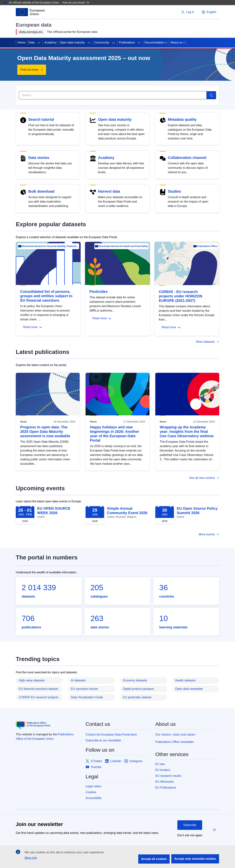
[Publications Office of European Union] (48, 725)
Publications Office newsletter (175, 742)
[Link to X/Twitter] (94, 761)
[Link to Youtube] (93, 767)
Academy (50, 42)
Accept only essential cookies (195, 859)
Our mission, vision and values (175, 735)
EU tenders (163, 770)
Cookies (91, 792)
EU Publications (166, 788)
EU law (160, 764)
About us (178, 42)
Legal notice (93, 786)
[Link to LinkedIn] (113, 761)
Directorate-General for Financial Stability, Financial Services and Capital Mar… (50, 246)
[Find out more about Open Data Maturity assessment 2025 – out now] (32, 70)
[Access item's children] (39, 43)
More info (31, 858)
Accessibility (94, 798)
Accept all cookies (154, 859)
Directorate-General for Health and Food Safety (123, 246)
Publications (127, 42)
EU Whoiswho (164, 782)
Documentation (156, 42)
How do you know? (76, 2)
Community (102, 42)
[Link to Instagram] (133, 761)
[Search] (113, 95)
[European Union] (30, 12)
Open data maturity (72, 42)
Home (21, 42)
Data (32, 42)
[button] (209, 12)
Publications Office (207, 246)
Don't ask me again (190, 835)
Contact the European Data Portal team (111, 735)
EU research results (168, 776)
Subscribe (190, 825)
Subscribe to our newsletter (103, 740)
